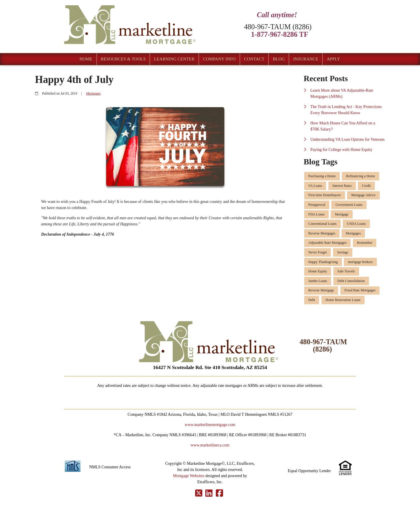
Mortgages (93, 94)
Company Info (219, 59)
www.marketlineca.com (210, 445)
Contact (254, 59)
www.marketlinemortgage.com (210, 425)
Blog (279, 59)
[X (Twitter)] (199, 493)
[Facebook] (219, 493)
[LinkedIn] (209, 493)
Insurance (306, 59)
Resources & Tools (123, 59)
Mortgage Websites (189, 476)
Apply (333, 59)
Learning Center (174, 59)
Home (86, 59)
